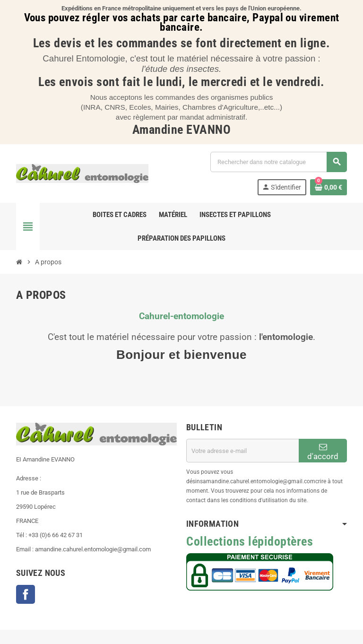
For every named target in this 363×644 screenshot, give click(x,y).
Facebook (26, 594)
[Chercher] (278, 162)
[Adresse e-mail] (242, 451)
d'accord (323, 452)
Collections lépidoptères (250, 541)
